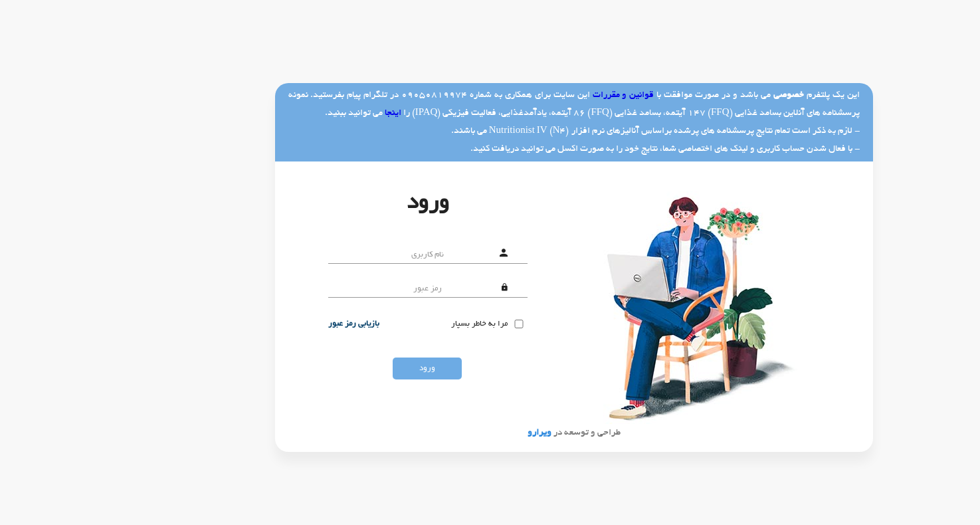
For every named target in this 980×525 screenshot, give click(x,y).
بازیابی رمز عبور (270, 324)
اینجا (309, 113)
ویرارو (456, 433)
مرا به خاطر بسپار (396, 324)
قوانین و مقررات (540, 95)
